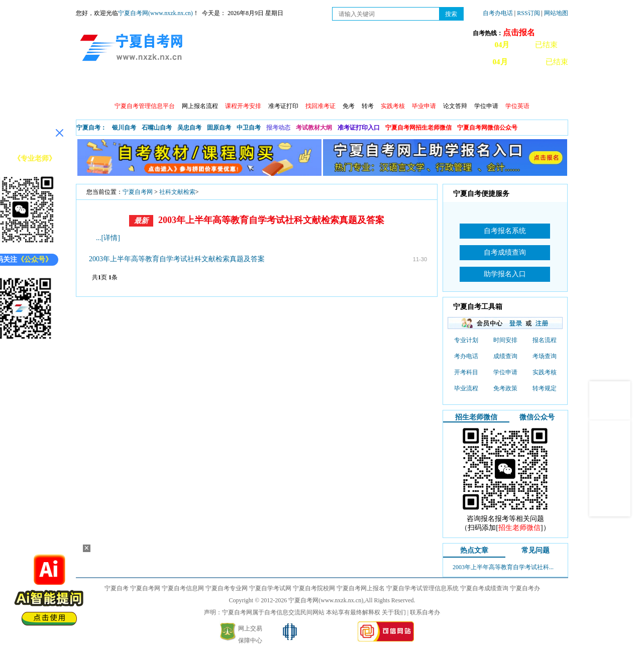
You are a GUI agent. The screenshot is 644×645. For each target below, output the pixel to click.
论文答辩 (455, 106)
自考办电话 (498, 13)
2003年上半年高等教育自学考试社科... (503, 567)
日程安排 (213, 86)
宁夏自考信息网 (183, 588)
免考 (349, 106)
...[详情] (108, 238)
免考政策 (505, 388)
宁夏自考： (91, 128)
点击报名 (519, 32)
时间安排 (505, 340)
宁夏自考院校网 (314, 588)
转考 (368, 106)
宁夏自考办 (525, 588)
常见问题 (429, 86)
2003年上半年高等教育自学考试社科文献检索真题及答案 (271, 220)
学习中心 (472, 86)
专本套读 (343, 86)
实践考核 (545, 372)
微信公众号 (537, 417)
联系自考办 (425, 612)
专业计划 (299, 86)
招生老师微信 (476, 417)
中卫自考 (249, 128)
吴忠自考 (189, 128)
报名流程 (545, 340)
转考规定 (545, 388)
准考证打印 (283, 106)
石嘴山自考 (157, 128)
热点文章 (474, 550)
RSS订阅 (529, 13)
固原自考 (219, 128)
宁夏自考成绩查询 (484, 588)
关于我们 (394, 612)
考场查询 (545, 356)
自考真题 (386, 86)
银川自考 (124, 128)
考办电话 (466, 356)
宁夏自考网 (138, 192)
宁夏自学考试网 (270, 588)
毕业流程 (466, 388)
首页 (90, 86)
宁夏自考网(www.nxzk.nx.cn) (155, 13)
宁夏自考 (117, 588)
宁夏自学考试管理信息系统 (422, 588)
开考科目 (466, 372)
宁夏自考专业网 (227, 588)
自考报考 (170, 86)
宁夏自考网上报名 (361, 588)
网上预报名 (519, 86)
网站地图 (556, 13)
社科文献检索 (177, 192)
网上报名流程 (200, 106)
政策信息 (127, 86)
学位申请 (486, 106)
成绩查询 (256, 86)
